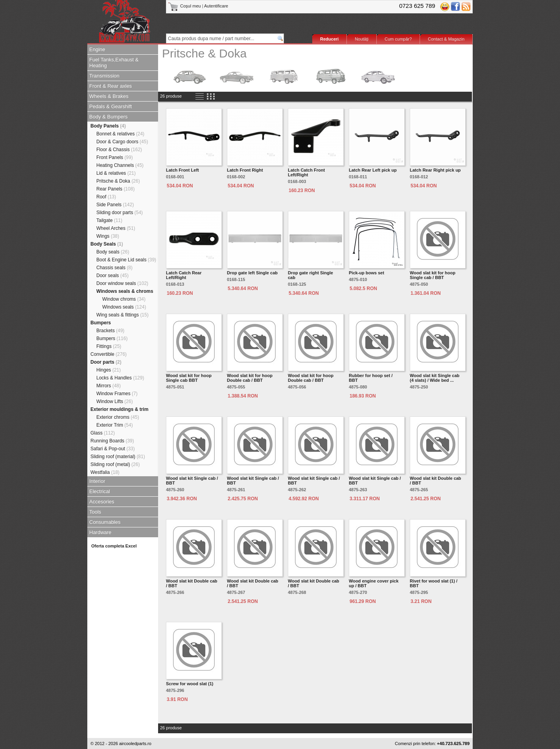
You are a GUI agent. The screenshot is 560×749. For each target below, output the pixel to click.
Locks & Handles (120, 378)
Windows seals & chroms (125, 291)
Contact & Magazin (446, 39)
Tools (95, 512)
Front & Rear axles (111, 86)
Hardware (100, 532)
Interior (97, 481)
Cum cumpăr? (398, 39)
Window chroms (124, 299)
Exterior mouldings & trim (119, 409)
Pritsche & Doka (118, 181)
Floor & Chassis (119, 150)
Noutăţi (362, 39)
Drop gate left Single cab (252, 273)
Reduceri (329, 39)
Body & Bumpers (109, 117)
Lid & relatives (116, 173)
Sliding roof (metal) (115, 464)
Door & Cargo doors (122, 142)
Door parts (106, 362)
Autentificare (216, 6)
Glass (103, 433)
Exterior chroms (118, 417)
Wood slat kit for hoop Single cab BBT (189, 378)
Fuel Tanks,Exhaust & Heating (114, 63)
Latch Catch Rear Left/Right (184, 275)
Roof (106, 197)
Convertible (109, 354)
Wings (108, 236)
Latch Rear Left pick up (373, 170)
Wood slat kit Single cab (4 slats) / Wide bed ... (435, 378)
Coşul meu (185, 6)
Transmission (104, 76)
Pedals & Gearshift (111, 106)
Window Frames (117, 394)
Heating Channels (120, 165)
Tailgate (109, 220)
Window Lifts (115, 401)
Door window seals (122, 283)
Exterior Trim (115, 425)
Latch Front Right (245, 170)
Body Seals (107, 244)
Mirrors (109, 386)
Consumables (105, 522)
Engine (97, 49)
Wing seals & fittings (122, 315)
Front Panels (115, 157)
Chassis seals (114, 268)
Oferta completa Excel (114, 546)
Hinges (109, 370)
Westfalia (105, 472)
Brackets (110, 331)
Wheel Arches (116, 228)
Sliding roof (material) (118, 457)
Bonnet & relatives (120, 134)
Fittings (109, 346)
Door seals (112, 276)
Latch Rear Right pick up (435, 170)
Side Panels (115, 205)
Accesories (102, 502)
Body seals (113, 252)
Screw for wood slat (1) (190, 684)
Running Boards (112, 441)
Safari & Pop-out (113, 449)
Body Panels (108, 126)
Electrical (100, 491)
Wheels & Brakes (109, 96)
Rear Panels (115, 189)
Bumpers (101, 323)
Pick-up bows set (367, 273)
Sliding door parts (120, 213)
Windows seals (124, 307)
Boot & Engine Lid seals (126, 260)
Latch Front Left (182, 170)
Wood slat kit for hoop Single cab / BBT (433, 275)
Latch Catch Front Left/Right (306, 172)
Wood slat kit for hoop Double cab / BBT (250, 378)
